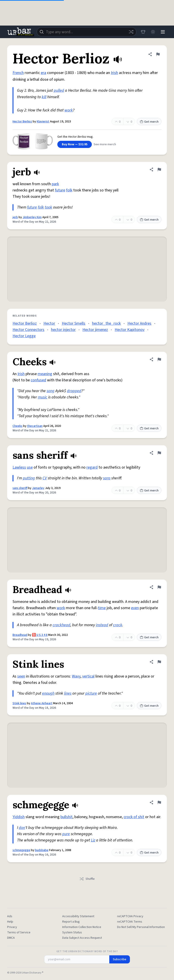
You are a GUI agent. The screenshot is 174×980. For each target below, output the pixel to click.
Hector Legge (24, 336)
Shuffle (87, 879)
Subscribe (120, 959)
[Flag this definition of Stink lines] (159, 662)
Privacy (12, 927)
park (55, 184)
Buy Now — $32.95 (75, 144)
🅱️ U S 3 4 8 (40, 635)
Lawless (19, 467)
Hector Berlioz (22, 122)
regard (92, 467)
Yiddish (19, 817)
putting (29, 478)
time (102, 608)
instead (102, 625)
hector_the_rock (106, 323)
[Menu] (163, 32)
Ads (10, 916)
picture (91, 693)
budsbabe (42, 850)
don (22, 828)
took (48, 207)
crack (118, 625)
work (69, 110)
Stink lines (19, 703)
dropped (74, 391)
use (30, 467)
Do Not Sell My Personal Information (141, 927)
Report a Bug (71, 922)
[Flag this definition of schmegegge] (159, 802)
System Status (72, 932)
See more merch (105, 144)
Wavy (76, 676)
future (60, 190)
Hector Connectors (28, 330)
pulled (59, 90)
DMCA (11, 938)
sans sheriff (20, 488)
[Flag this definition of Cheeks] (159, 359)
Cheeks (17, 426)
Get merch (149, 122)
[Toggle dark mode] (153, 32)
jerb (15, 217)
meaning (45, 374)
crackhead (61, 625)
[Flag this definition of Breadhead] (159, 587)
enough (48, 693)
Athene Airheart (42, 703)
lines (68, 693)
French (18, 73)
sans (107, 478)
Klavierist (43, 122)
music (43, 397)
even (135, 608)
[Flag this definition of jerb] (159, 169)
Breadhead (20, 635)
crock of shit (134, 817)
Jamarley (38, 488)
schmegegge (21, 850)
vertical (88, 676)
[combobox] (87, 32)
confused (38, 380)
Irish (114, 73)
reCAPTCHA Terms (130, 922)
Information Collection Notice (82, 927)
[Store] (143, 32)
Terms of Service (19, 932)
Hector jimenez (95, 330)
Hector (49, 323)
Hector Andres (139, 323)
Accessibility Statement (78, 916)
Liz (93, 840)
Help (10, 922)
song (50, 391)
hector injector (63, 330)
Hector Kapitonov (130, 330)
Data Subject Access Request (82, 938)
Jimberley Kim (32, 217)
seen (21, 676)
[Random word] (131, 32)
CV (45, 478)
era (43, 73)
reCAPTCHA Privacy (130, 916)
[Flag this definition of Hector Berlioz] (158, 54)
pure (66, 834)
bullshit (67, 817)
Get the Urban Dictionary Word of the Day (87, 952)
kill (44, 97)
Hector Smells (74, 323)
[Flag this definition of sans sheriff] (159, 453)
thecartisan (35, 426)
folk (69, 190)
